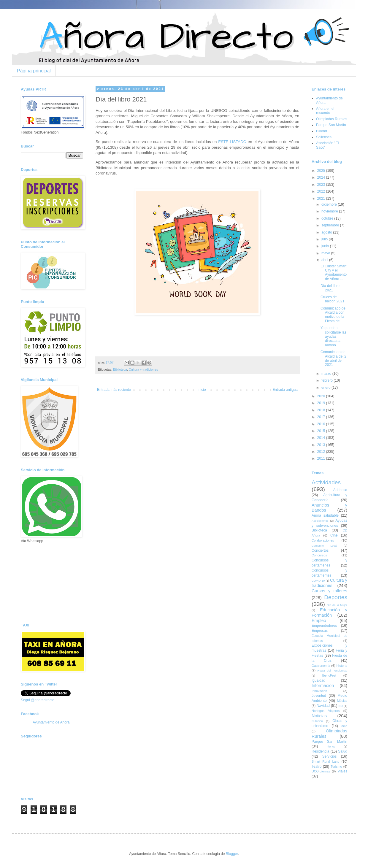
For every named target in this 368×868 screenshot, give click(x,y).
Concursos (319, 555)
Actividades (326, 482)
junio (326, 246)
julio (325, 239)
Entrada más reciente (114, 390)
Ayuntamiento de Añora (51, 722)
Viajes (342, 771)
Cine (334, 535)
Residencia (320, 751)
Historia (342, 666)
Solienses (324, 137)
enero (326, 388)
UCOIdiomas (321, 771)
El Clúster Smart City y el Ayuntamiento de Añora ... (334, 273)
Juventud (319, 696)
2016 (322, 424)
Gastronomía (321, 666)
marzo (327, 374)
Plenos (331, 746)
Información (323, 685)
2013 (322, 445)
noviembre (330, 211)
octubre (328, 218)
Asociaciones (320, 521)
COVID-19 (318, 581)
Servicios (330, 756)
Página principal (34, 71)
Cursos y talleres (329, 591)
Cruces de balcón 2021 (332, 299)
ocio (344, 726)
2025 (322, 171)
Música (342, 701)
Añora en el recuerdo (325, 111)
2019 (322, 403)
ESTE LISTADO (232, 142)
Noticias (319, 716)
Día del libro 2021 (330, 288)
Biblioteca (120, 369)
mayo (326, 253)
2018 (322, 410)
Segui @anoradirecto (38, 700)
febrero (327, 380)
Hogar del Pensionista (332, 671)
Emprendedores (324, 626)
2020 (322, 396)
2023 (322, 185)
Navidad (323, 706)
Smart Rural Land (325, 761)
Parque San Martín (331, 125)
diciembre (330, 204)
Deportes (336, 597)
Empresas (320, 631)
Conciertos (320, 550)
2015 (322, 431)
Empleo (319, 621)
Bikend (322, 131)
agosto (327, 232)
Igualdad (318, 680)
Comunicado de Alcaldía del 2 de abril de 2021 (333, 358)
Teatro (317, 767)
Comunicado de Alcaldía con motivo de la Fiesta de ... (333, 315)
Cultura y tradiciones (143, 369)
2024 (322, 177)
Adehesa (340, 490)
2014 (322, 438)
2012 (322, 452)
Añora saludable (325, 515)
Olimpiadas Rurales (332, 119)
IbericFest (329, 675)
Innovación (319, 691)
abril (325, 260)
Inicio (202, 390)
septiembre (331, 225)
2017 (322, 417)
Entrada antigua (285, 390)
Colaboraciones (323, 540)
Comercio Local (324, 546)
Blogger (232, 854)
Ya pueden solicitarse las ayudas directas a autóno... (333, 337)
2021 (322, 199)
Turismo (336, 767)
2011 (322, 458)
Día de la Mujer (337, 605)
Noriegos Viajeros (326, 711)
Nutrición (317, 721)
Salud (343, 751)
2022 (322, 191)
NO (340, 706)
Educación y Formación (329, 612)
